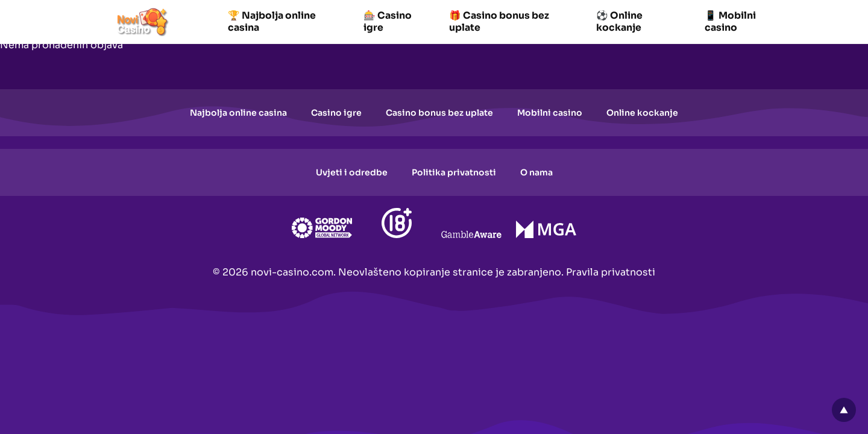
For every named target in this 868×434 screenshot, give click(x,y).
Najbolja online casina (238, 113)
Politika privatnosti (454, 172)
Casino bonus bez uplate (439, 113)
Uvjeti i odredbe (352, 172)
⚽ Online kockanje (619, 22)
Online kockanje (642, 113)
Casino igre (336, 113)
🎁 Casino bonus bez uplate (499, 22)
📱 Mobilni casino (730, 22)
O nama (536, 172)
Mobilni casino (550, 113)
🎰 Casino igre (388, 22)
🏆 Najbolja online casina (272, 22)
